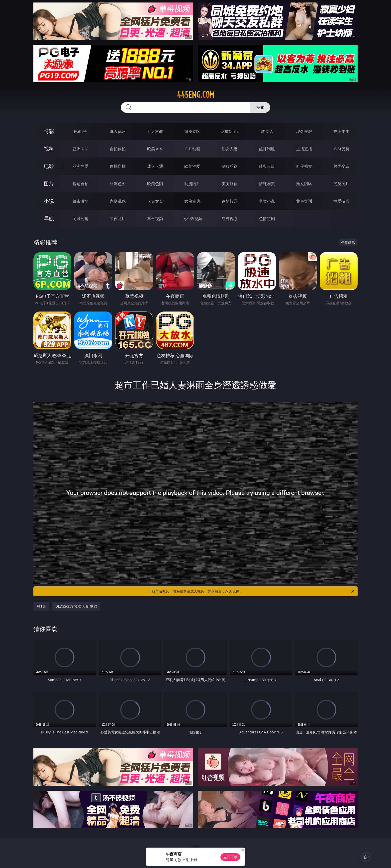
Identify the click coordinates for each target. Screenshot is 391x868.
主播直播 (304, 149)
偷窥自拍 (81, 184)
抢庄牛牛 (341, 131)
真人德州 (118, 131)
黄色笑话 (304, 201)
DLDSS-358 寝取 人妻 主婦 (76, 606)
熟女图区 (304, 184)
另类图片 (341, 184)
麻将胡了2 (230, 131)
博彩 (49, 131)
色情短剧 (267, 219)
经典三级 (267, 166)
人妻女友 (155, 201)
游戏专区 (192, 131)
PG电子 (80, 131)
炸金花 (267, 131)
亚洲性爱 (81, 166)
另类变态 (341, 166)
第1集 (41, 606)
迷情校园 (230, 201)
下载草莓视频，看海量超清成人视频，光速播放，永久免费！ (252, 591)
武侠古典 (192, 201)
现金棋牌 (304, 131)
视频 (49, 149)
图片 (49, 184)
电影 (49, 166)
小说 (49, 201)
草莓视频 (155, 219)
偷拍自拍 (118, 166)
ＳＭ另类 (341, 149)
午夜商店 (118, 219)
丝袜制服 (267, 149)
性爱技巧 (341, 201)
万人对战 (155, 131)
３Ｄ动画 (192, 149)
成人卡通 (155, 166)
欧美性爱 (192, 166)
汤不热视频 (192, 219)
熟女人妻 (230, 149)
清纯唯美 (267, 184)
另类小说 (267, 201)
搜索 (260, 107)
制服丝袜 (230, 166)
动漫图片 (192, 184)
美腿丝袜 (230, 184)
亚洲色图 (118, 184)
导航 (49, 218)
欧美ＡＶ (155, 149)
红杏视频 (230, 219)
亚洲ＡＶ (81, 149)
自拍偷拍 (118, 149)
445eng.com (196, 95)
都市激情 (81, 201)
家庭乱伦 (118, 201)
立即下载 (230, 857)
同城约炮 (81, 219)
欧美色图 (155, 184)
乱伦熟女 (304, 166)
